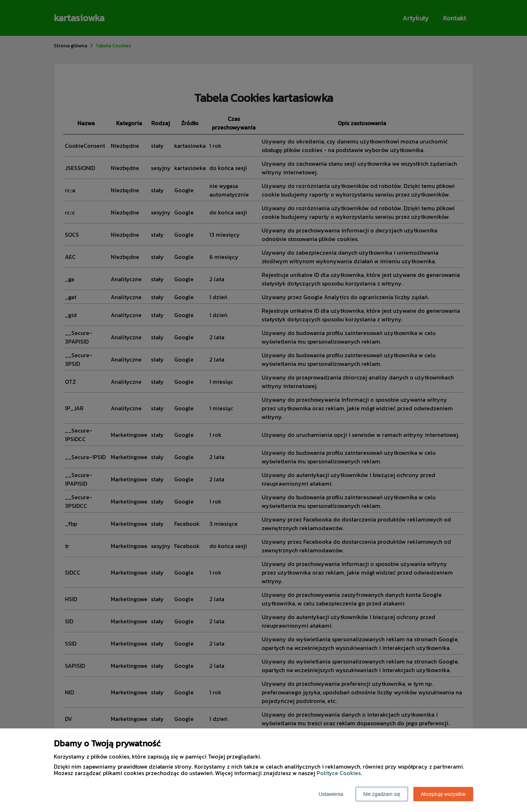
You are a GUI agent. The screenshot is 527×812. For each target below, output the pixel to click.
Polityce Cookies (339, 773)
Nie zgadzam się (382, 794)
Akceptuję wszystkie (443, 794)
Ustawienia (331, 794)
